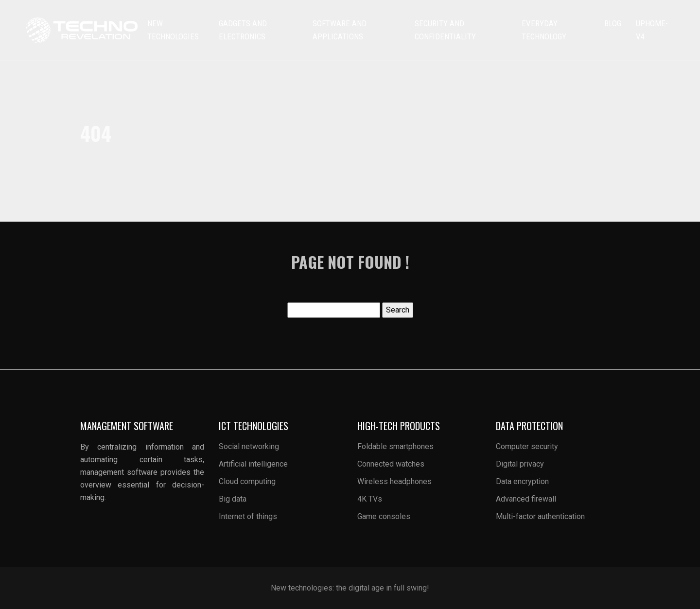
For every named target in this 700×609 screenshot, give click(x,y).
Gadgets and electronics (243, 30)
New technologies (173, 30)
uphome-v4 (652, 30)
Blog (613, 23)
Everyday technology (544, 30)
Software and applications (340, 30)
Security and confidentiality (445, 30)
